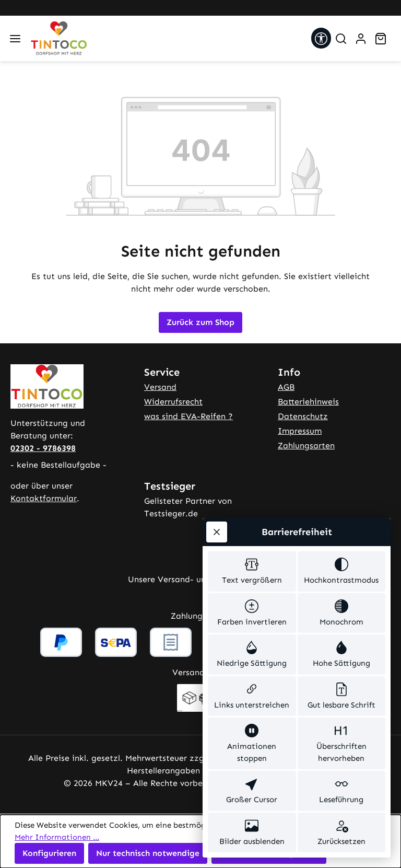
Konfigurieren (49, 853)
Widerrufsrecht (173, 402)
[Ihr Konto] (361, 39)
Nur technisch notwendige (148, 853)
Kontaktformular (44, 498)
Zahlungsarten (306, 445)
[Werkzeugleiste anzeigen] (321, 38)
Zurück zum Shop (200, 322)
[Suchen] (341, 39)
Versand (160, 387)
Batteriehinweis (308, 402)
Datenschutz (303, 416)
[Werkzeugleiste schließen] (217, 532)
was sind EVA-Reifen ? (188, 416)
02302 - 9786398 (43, 448)
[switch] (252, 571)
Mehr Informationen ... (57, 837)
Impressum (300, 431)
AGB (286, 387)
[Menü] (15, 39)
